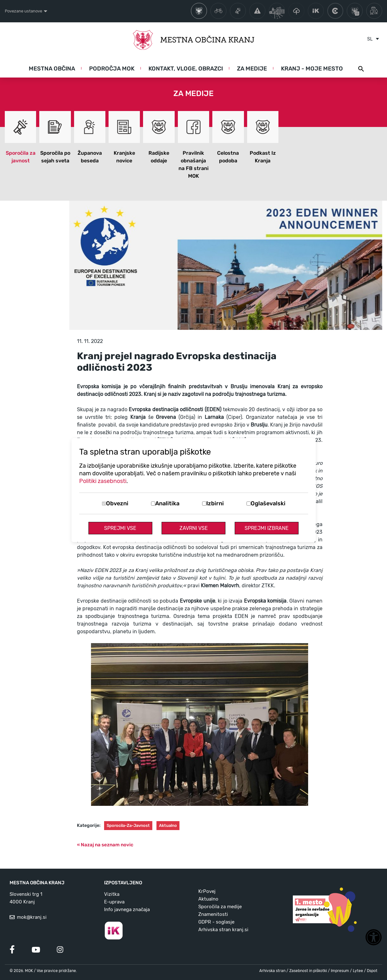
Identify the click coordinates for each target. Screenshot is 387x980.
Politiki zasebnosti (103, 481)
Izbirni (215, 503)
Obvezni (117, 503)
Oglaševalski (268, 503)
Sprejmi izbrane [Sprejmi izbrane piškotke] (267, 528)
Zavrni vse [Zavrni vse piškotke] (194, 528)
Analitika (167, 503)
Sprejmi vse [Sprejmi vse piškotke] (120, 528)
